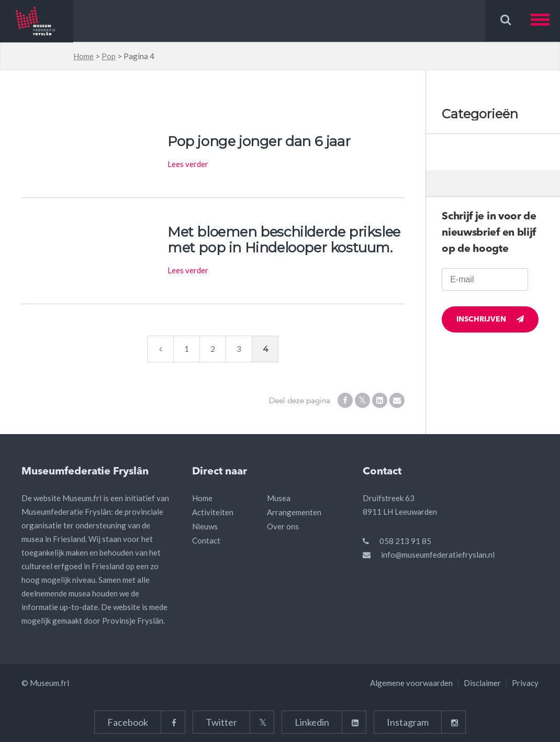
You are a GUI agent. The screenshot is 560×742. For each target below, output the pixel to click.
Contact (206, 540)
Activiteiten (213, 512)
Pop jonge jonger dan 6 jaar (259, 141)
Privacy (525, 683)
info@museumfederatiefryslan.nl (438, 555)
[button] (545, 21)
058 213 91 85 (405, 541)
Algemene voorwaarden (411, 683)
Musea (279, 498)
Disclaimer (482, 683)
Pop (109, 56)
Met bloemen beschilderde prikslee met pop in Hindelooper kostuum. (284, 240)
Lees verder (188, 164)
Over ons (283, 526)
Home (83, 56)
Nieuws (205, 526)
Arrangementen (294, 512)
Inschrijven (490, 319)
